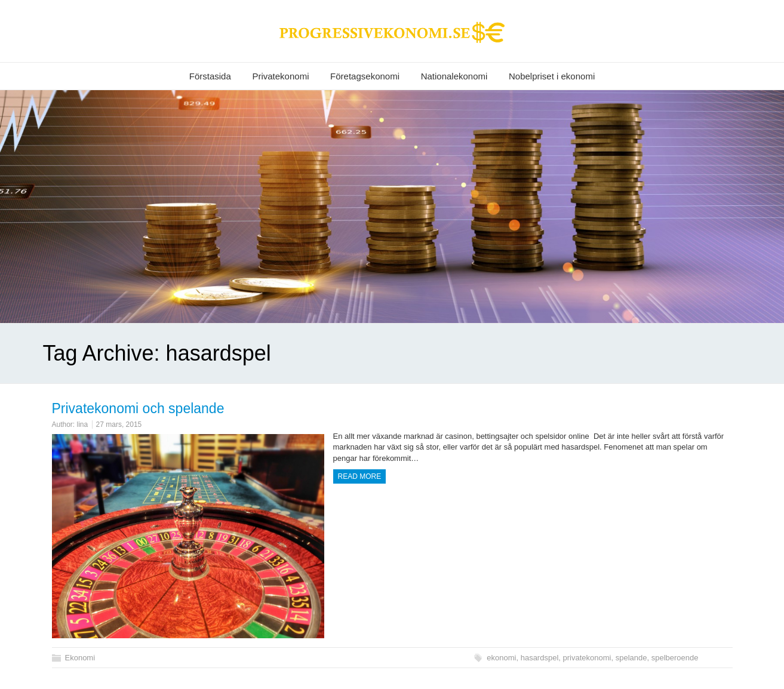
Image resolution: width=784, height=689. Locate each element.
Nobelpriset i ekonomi (552, 76)
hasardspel (540, 658)
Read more (360, 476)
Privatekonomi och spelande (138, 408)
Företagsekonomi (365, 76)
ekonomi (501, 658)
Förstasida (210, 76)
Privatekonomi (280, 76)
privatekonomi (587, 658)
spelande (631, 658)
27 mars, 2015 (119, 425)
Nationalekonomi (454, 76)
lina (83, 425)
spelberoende (675, 658)
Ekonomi (80, 658)
